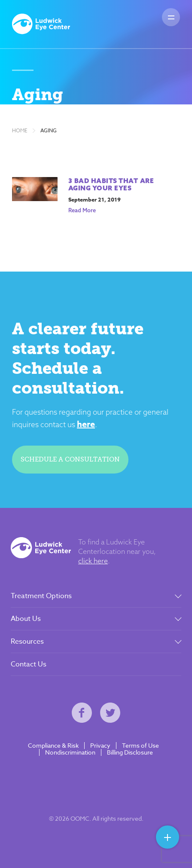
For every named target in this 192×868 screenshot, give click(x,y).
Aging (49, 131)
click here (93, 561)
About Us (26, 619)
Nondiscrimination (70, 752)
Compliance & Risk (53, 746)
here (86, 424)
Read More (82, 210)
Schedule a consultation (70, 459)
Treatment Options (41, 596)
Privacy (100, 746)
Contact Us (29, 664)
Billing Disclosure (130, 752)
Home (20, 131)
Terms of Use (140, 746)
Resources (27, 642)
